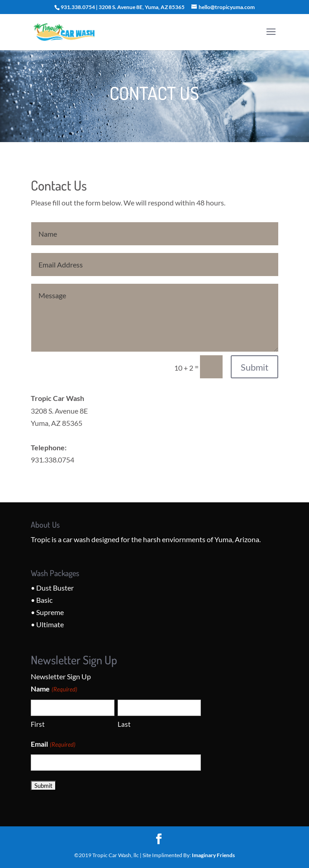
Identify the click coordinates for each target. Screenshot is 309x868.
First (38, 724)
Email (53, 745)
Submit (254, 367)
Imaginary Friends (213, 855)
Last (124, 724)
